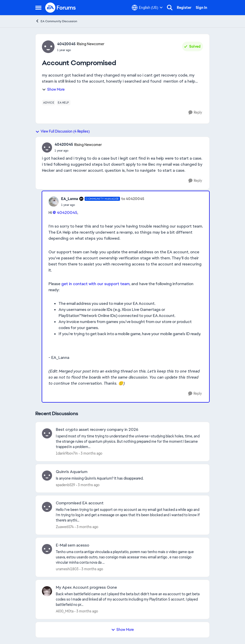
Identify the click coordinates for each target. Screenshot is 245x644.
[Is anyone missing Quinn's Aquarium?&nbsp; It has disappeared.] (129, 478)
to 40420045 (133, 199)
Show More (53, 89)
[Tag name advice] (49, 103)
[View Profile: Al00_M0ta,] (47, 591)
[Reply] (195, 113)
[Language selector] (147, 8)
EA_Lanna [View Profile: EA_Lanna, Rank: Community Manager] (70, 199)
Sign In (201, 8)
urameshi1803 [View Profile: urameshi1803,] (67, 569)
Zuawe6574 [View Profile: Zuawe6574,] (65, 527)
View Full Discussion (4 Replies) (63, 131)
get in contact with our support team (95, 284)
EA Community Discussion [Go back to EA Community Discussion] (56, 21)
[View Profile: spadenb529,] (47, 476)
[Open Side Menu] (38, 8)
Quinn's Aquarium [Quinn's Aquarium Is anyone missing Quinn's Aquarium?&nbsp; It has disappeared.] (72, 472)
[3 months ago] (91, 453)
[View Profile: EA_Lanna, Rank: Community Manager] (54, 202)
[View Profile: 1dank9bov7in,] (47, 433)
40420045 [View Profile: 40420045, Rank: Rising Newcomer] (66, 44)
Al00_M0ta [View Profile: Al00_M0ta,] (65, 611)
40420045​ (67, 213)
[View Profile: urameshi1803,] (47, 549)
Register (184, 8)
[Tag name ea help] (64, 103)
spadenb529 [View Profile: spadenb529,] (65, 485)
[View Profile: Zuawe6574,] (47, 507)
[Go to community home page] (61, 8)
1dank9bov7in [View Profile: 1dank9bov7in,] (67, 453)
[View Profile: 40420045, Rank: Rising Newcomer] (48, 47)
